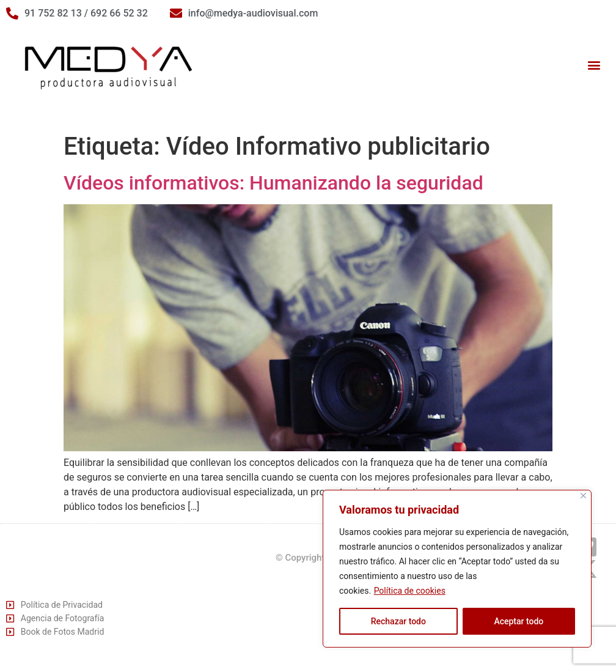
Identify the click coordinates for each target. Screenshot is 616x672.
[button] (594, 65)
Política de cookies (410, 591)
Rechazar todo (398, 621)
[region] (457, 569)
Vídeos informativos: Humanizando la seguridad (273, 183)
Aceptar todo (519, 621)
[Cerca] (583, 496)
